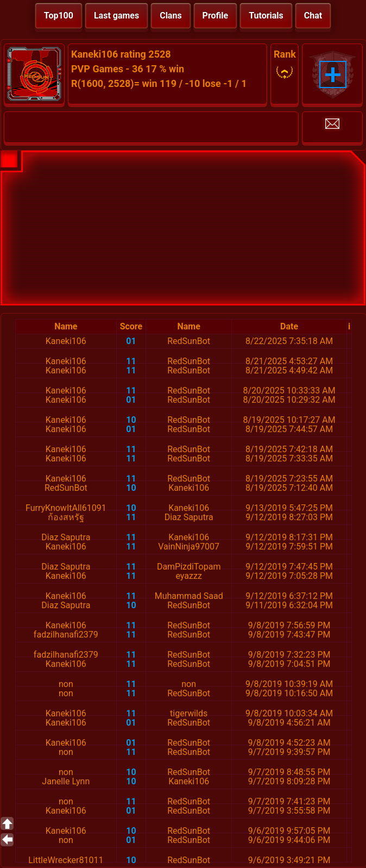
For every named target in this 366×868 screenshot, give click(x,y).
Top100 (59, 15)
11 (131, 361)
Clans (171, 15)
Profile (216, 15)
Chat (313, 15)
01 (131, 341)
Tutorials (266, 15)
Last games (116, 15)
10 (131, 420)
